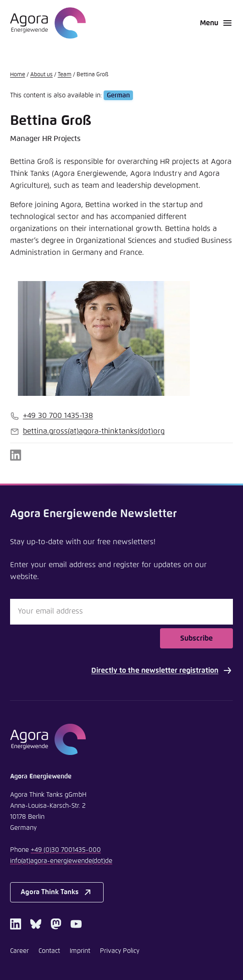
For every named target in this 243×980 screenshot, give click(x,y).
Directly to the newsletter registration (162, 670)
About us (41, 75)
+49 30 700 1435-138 (58, 416)
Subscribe (196, 638)
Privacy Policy (120, 951)
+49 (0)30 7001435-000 (66, 850)
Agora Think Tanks (57, 892)
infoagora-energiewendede (61, 861)
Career (19, 951)
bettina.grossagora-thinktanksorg (94, 431)
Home (18, 75)
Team (65, 75)
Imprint (80, 951)
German (118, 96)
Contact (49, 951)
